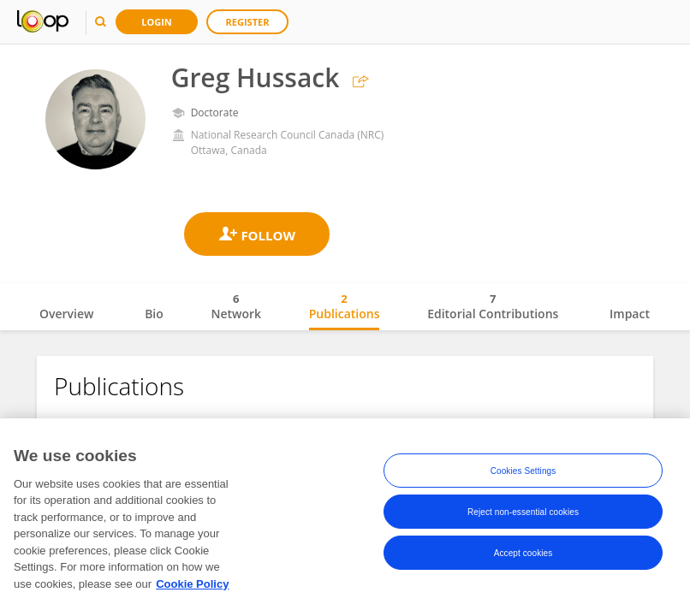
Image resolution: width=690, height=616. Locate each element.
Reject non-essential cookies (523, 516)
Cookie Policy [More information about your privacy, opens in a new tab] (192, 588)
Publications (345, 306)
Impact (630, 314)
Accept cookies (523, 557)
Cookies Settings (523, 475)
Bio (154, 314)
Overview (66, 314)
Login (157, 22)
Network (236, 306)
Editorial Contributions (493, 306)
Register (248, 22)
